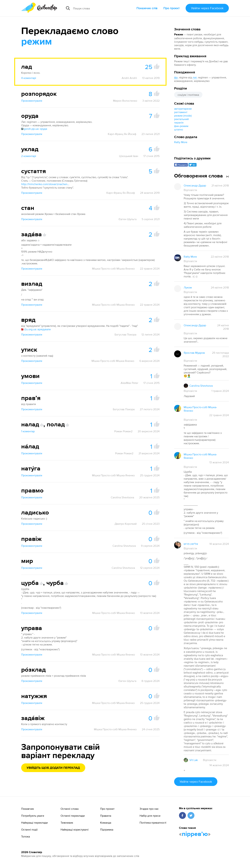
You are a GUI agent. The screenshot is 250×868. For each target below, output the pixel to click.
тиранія (179, 122)
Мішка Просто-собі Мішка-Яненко (113, 269)
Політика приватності (153, 823)
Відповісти (190, 190)
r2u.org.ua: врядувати (36, 329)
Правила (106, 816)
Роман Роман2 (123, 431)
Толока (26, 836)
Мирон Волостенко (125, 101)
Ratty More (181, 142)
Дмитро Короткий (126, 524)
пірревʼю (195, 834)
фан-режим (181, 126)
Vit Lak (194, 760)
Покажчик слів (147, 8)
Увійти (207, 8)
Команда (106, 823)
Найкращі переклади (34, 823)
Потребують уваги (33, 816)
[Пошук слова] (100, 8)
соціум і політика (188, 95)
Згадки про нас (149, 809)
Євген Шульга (128, 219)
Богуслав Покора (125, 334)
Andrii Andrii (129, 78)
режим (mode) (183, 116)
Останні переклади (73, 816)
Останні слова (70, 809)
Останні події (29, 829)
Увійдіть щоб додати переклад (53, 768)
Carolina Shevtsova (122, 497)
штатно (179, 129)
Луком (188, 287)
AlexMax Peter (129, 383)
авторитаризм (183, 109)
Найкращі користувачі (75, 829)
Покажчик (28, 809)
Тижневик (67, 823)
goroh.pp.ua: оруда (34, 129)
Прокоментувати (32, 101)
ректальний (181, 119)
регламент (181, 112)
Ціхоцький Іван (129, 156)
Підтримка (107, 829)
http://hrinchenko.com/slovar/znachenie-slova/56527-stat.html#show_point (45, 184)
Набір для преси (150, 816)
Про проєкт (172, 8)
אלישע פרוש (191, 544)
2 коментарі (29, 156)
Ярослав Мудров (194, 353)
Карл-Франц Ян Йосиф (122, 134)
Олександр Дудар (195, 185)
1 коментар (28, 431)
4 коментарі (29, 78)
